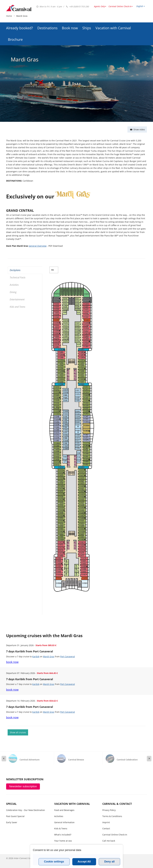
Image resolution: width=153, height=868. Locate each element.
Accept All (84, 862)
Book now (70, 21)
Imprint (106, 822)
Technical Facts (18, 277)
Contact (106, 828)
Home (9, 41)
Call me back (109, 841)
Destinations (47, 21)
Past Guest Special (15, 816)
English (140, 6)
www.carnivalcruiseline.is (19, 8)
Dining (13, 292)
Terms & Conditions (112, 816)
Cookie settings (54, 862)
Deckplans (15, 270)
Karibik (36, 656)
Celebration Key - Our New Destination (26, 810)
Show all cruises (18, 732)
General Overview (38, 246)
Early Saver (12, 822)
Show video (137, 129)
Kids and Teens (17, 307)
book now (12, 662)
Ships (87, 21)
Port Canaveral (68, 656)
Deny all (109, 862)
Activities (14, 285)
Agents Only (99, 6)
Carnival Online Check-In (120, 6)
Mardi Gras (49, 656)
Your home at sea (63, 841)
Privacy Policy (109, 810)
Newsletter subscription (23, 786)
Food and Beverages (64, 810)
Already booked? (19, 21)
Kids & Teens (61, 828)
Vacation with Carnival (113, 21)
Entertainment (17, 299)
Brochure (15, 32)
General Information (64, 822)
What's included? (63, 835)
